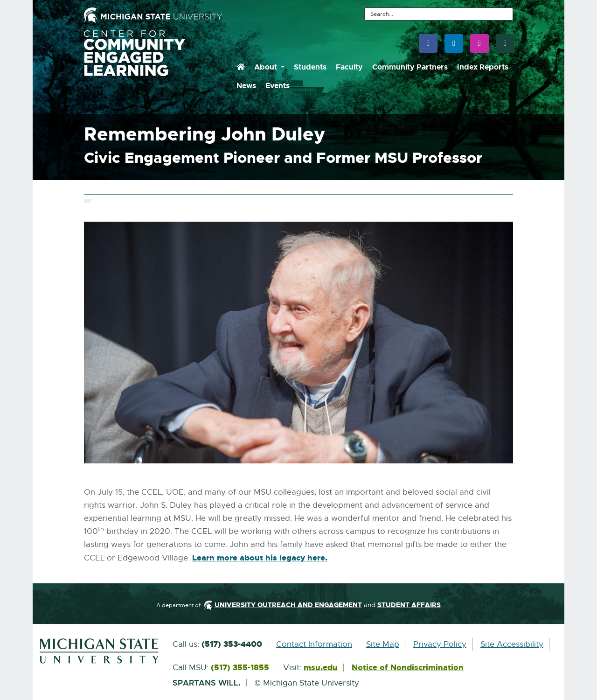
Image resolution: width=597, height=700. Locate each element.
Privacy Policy (440, 644)
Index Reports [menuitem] (483, 67)
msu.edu (321, 668)
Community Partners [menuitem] (410, 67)
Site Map (383, 644)
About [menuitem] (267, 67)
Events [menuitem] (278, 86)
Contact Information (314, 644)
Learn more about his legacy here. (260, 558)
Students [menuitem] (310, 67)
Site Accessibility (512, 644)
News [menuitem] (246, 86)
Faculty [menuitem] (349, 67)
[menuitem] (241, 67)
